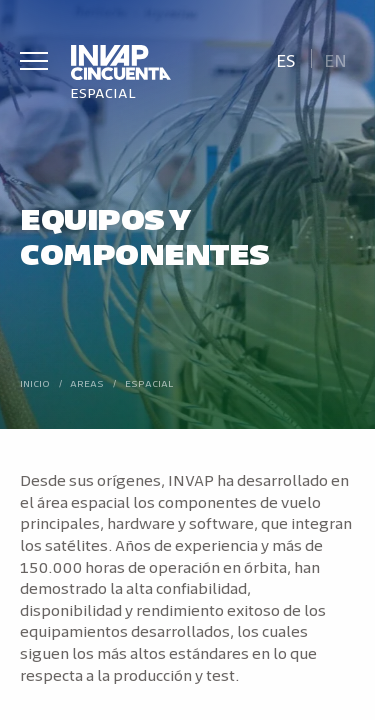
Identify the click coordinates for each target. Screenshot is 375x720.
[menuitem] (285, 58)
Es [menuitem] (286, 59)
